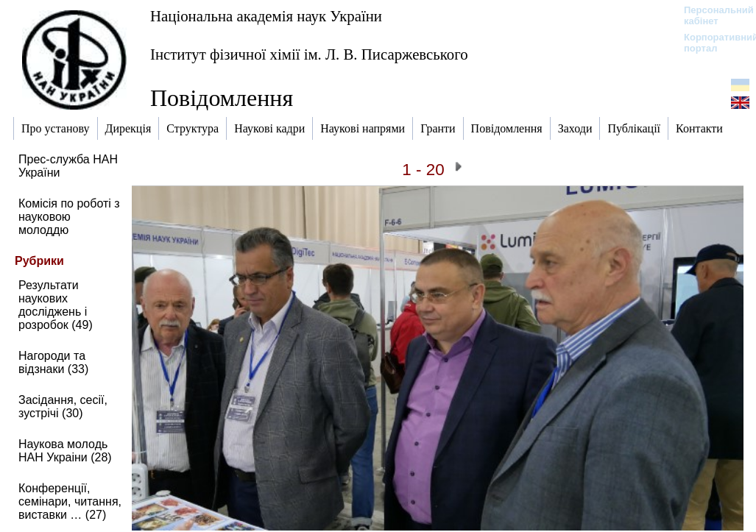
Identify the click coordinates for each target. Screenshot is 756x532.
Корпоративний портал (711, 43)
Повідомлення (222, 98)
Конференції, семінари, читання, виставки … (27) (70, 501)
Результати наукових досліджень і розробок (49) (56, 305)
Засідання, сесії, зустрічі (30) (63, 407)
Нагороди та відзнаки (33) (53, 362)
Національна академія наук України (266, 16)
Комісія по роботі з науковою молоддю (69, 217)
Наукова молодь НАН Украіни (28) (65, 451)
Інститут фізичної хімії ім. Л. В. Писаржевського (309, 54)
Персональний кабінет (711, 15)
